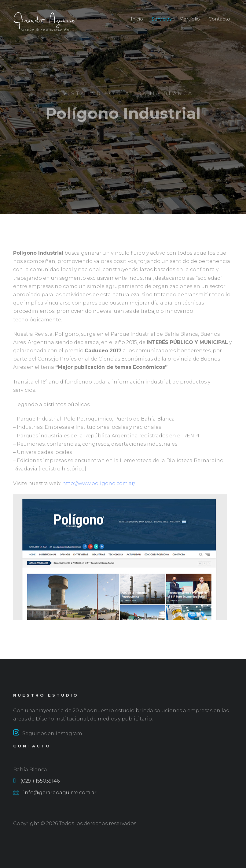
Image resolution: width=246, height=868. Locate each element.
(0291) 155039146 (36, 781)
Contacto (219, 19)
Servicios (162, 19)
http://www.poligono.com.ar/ (98, 487)
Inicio (137, 19)
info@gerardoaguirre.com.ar (55, 793)
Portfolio (190, 19)
